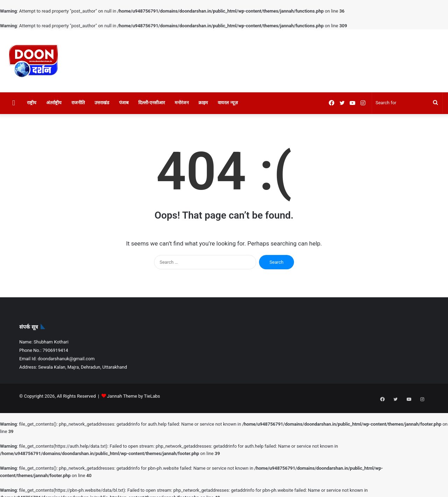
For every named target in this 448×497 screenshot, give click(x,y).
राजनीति (78, 103)
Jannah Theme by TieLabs (134, 396)
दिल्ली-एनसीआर (152, 103)
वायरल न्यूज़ (228, 103)
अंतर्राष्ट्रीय (54, 103)
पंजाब (124, 103)
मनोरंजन (182, 103)
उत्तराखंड (102, 103)
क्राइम (203, 103)
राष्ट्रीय (32, 103)
